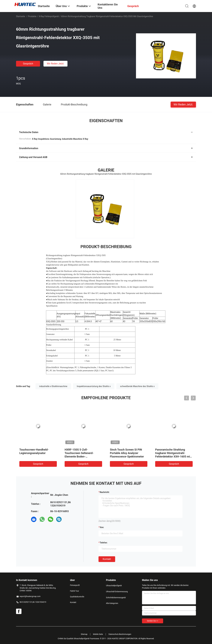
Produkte (32, 16)
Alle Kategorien (112, 603)
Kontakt (107, 559)
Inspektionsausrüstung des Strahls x (94, 386)
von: (102, 527)
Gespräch (28, 64)
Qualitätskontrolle (77, 597)
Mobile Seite (98, 634)
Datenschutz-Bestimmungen (120, 634)
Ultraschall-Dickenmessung (117, 592)
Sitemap (84, 634)
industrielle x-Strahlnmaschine (53, 386)
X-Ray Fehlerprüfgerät (49, 16)
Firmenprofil (75, 585)
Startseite (21, 16)
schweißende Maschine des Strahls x (137, 386)
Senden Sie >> (153, 621)
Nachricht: (105, 492)
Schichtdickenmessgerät (116, 598)
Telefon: (104, 543)
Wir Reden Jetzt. (55, 64)
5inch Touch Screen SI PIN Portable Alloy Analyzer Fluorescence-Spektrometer (127, 453)
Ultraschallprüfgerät (114, 586)
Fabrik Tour (75, 591)
